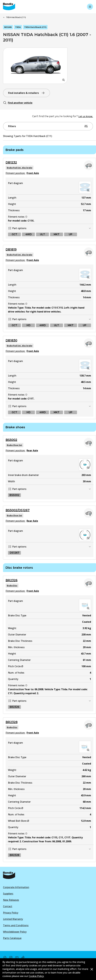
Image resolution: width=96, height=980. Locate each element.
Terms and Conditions (16, 925)
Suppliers (8, 894)
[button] (35, 66)
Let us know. (86, 116)
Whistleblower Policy (15, 932)
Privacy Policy (11, 913)
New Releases (11, 900)
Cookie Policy (36, 976)
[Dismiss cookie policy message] (92, 969)
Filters (48, 126)
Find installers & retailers (26, 93)
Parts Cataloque (12, 938)
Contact (8, 906)
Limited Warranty (13, 919)
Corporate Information (16, 887)
